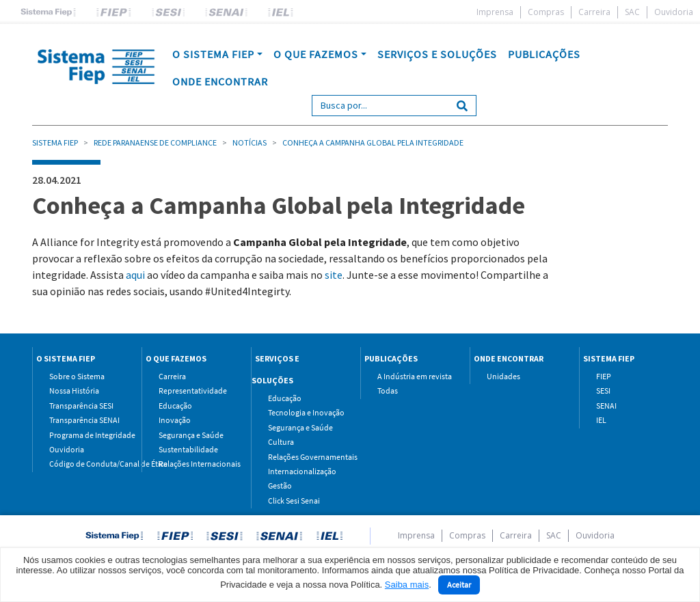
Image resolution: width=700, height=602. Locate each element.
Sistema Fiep (55, 142)
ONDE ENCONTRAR (220, 81)
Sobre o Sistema (77, 376)
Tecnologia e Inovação (304, 412)
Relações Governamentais (304, 457)
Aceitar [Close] (459, 585)
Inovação (175, 420)
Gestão (280, 485)
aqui (135, 275)
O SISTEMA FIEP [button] (213, 54)
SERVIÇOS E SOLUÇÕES (437, 54)
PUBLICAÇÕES (544, 54)
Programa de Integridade (85, 435)
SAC (632, 12)
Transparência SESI (81, 406)
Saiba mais (407, 585)
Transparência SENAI (84, 420)
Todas (388, 391)
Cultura (281, 442)
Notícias (250, 142)
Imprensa (495, 12)
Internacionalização (302, 471)
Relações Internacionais (194, 464)
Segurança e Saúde (191, 435)
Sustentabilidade (188, 449)
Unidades (503, 376)
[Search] (380, 106)
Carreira (594, 12)
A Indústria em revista (413, 376)
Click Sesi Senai (294, 501)
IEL (601, 420)
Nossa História (74, 391)
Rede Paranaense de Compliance (155, 142)
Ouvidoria (674, 12)
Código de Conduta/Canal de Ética (85, 464)
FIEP (604, 376)
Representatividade (193, 391)
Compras (546, 12)
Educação (175, 406)
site (334, 275)
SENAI (606, 406)
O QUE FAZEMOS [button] (316, 54)
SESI (603, 391)
